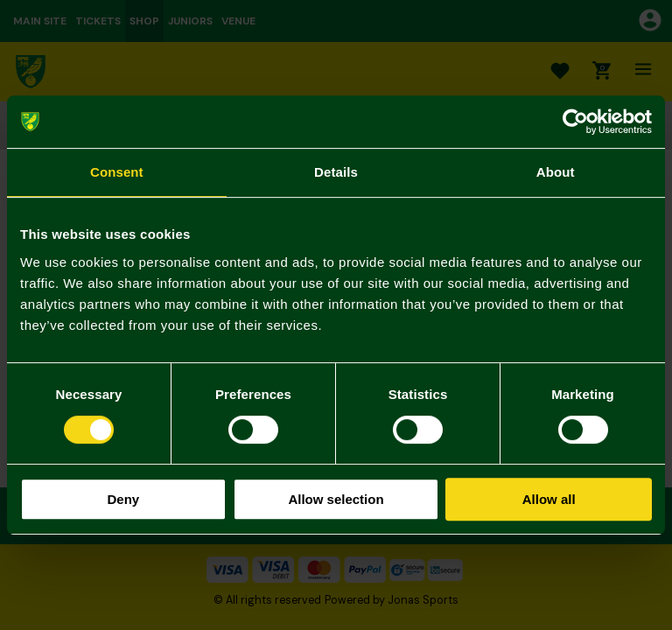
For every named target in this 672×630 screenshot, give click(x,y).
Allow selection (336, 499)
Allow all (549, 499)
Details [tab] (336, 172)
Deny (123, 499)
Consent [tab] (117, 172)
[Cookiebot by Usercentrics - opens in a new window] (575, 122)
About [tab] (556, 172)
